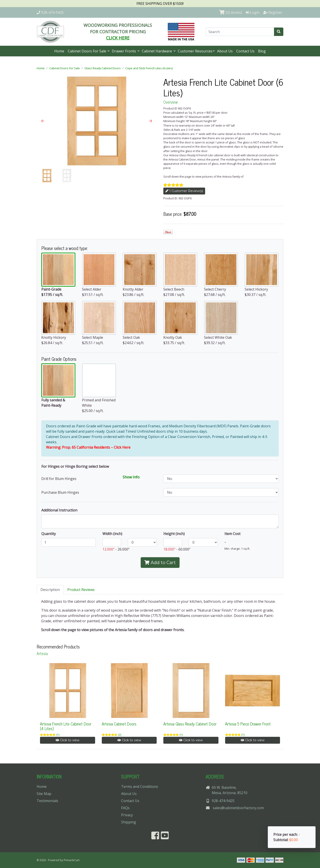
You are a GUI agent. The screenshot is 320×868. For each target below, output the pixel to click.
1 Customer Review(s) (184, 191)
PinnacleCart (72, 860)
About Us (225, 51)
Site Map (44, 794)
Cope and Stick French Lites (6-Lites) (149, 68)
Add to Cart (160, 563)
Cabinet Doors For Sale (87, 51)
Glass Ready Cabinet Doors (103, 68)
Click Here (122, 447)
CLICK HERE (118, 38)
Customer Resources (195, 51)
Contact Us (245, 51)
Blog (262, 51)
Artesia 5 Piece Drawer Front (248, 724)
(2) (120, 735)
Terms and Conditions (140, 787)
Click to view (67, 740)
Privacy (127, 815)
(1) (58, 735)
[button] (43, 121)
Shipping (129, 822)
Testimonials (47, 801)
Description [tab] (50, 590)
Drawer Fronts (124, 51)
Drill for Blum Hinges (59, 479)
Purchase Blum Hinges (60, 492)
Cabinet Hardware (157, 51)
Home (59, 51)
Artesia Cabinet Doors (119, 724)
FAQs (125, 808)
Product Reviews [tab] (81, 590)
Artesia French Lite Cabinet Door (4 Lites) (66, 726)
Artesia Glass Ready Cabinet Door (190, 724)
